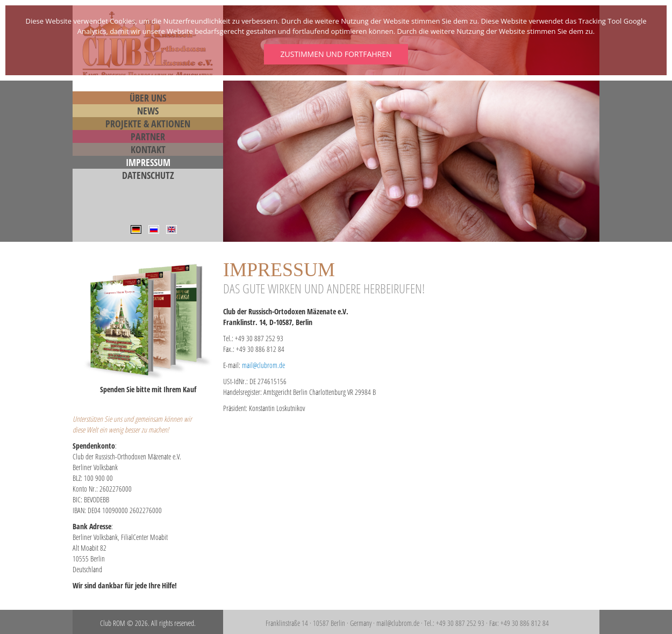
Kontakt (148, 149)
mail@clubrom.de (263, 365)
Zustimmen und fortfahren (336, 54)
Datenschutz (148, 175)
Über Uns (148, 98)
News (148, 111)
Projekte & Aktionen (148, 124)
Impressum (148, 162)
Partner (148, 136)
